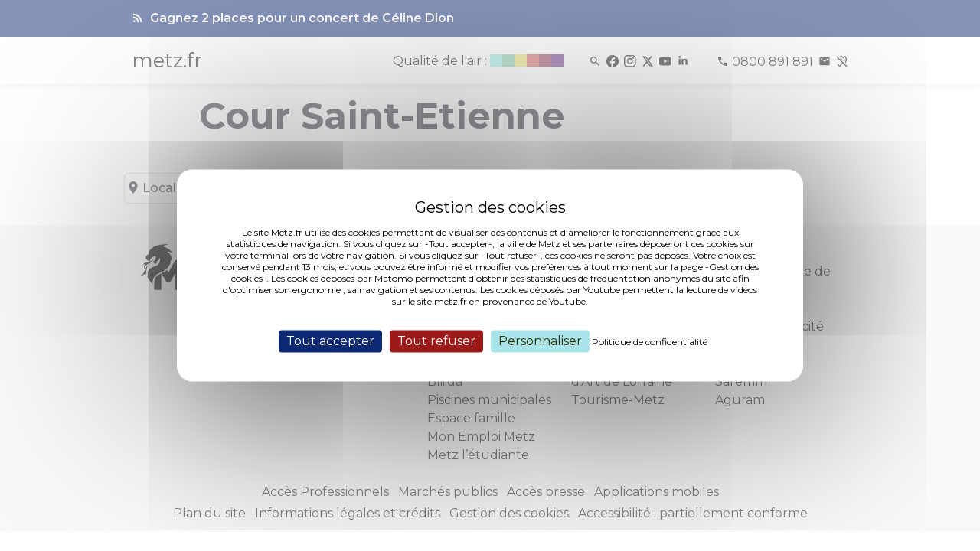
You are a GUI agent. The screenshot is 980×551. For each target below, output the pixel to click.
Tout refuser (436, 341)
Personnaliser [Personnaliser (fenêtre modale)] (540, 341)
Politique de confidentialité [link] (650, 342)
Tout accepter (330, 341)
